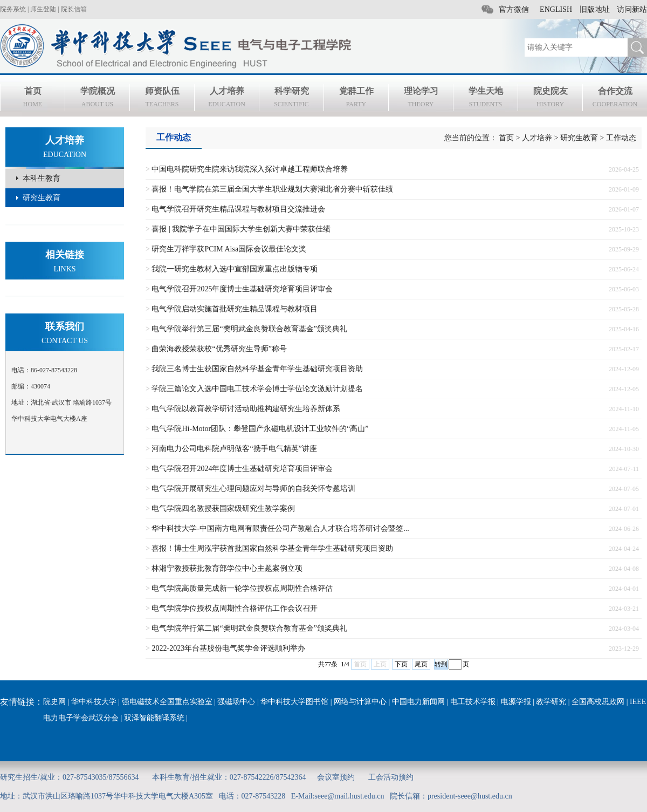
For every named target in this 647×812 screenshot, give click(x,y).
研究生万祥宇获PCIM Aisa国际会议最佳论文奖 (229, 249)
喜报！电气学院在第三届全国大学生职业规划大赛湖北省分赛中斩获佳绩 (272, 189)
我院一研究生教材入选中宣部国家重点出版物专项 (235, 269)
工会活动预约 (391, 777)
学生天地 (486, 99)
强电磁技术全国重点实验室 (167, 702)
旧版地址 (595, 9)
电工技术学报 (473, 702)
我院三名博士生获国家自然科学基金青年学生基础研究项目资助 (257, 369)
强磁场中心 (236, 702)
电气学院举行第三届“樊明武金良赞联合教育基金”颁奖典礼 (249, 329)
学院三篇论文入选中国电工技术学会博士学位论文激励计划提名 (257, 389)
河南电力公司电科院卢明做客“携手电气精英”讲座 (234, 449)
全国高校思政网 (598, 702)
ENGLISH (556, 9)
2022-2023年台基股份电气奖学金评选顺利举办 (228, 648)
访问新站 (632, 9)
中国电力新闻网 (418, 702)
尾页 (421, 664)
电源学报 (516, 702)
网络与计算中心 (360, 702)
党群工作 (356, 99)
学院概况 (97, 99)
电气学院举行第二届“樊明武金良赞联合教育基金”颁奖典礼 (249, 628)
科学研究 (291, 99)
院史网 (54, 702)
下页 (401, 664)
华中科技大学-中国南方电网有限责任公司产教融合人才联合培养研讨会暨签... (280, 528)
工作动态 (621, 138)
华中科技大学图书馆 (294, 702)
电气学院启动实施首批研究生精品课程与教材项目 (235, 309)
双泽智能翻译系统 (154, 718)
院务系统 (13, 9)
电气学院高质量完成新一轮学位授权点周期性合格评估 (242, 588)
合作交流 (615, 99)
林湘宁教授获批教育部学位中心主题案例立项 (227, 568)
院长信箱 (74, 9)
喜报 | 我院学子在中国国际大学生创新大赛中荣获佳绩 (241, 229)
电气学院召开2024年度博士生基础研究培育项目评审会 (242, 469)
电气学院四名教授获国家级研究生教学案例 (223, 509)
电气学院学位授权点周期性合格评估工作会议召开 (235, 608)
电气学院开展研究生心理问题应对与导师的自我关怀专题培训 (253, 489)
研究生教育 (42, 198)
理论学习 (421, 99)
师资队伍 (162, 99)
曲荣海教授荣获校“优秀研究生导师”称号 (219, 349)
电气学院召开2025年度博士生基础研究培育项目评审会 (242, 289)
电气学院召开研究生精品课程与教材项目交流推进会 (238, 209)
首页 (33, 99)
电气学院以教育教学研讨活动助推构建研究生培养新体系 (246, 409)
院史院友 (550, 99)
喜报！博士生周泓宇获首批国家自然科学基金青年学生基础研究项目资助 (272, 548)
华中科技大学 (94, 702)
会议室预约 (336, 777)
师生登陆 (43, 9)
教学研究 (551, 702)
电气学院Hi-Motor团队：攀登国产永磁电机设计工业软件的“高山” (260, 429)
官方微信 (514, 9)
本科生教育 (42, 178)
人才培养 (227, 99)
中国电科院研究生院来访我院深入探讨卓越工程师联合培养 (250, 169)
